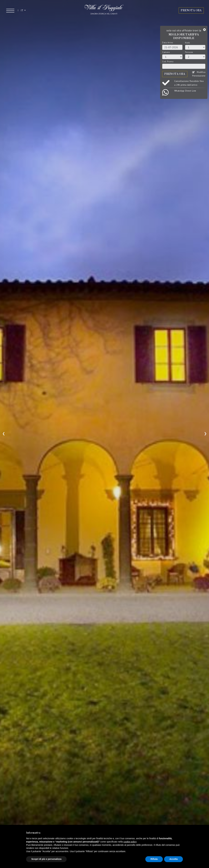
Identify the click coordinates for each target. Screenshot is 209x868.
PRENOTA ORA (191, 10)
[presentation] (4, 433)
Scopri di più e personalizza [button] (46, 859)
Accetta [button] (173, 859)
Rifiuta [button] (154, 859)
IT (22, 10)
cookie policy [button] (130, 842)
